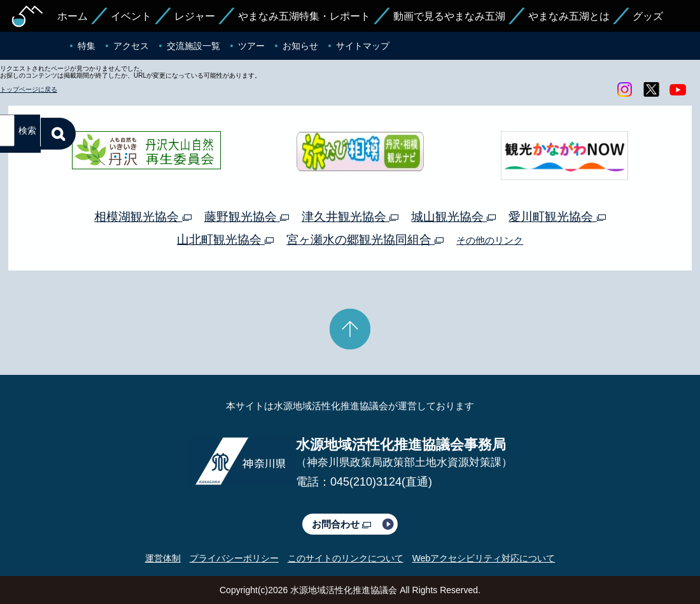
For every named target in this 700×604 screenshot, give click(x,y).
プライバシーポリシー (234, 558)
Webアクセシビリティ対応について (484, 558)
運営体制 (163, 558)
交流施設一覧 (193, 46)
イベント (131, 16)
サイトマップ (363, 46)
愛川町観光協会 (557, 217)
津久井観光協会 (350, 217)
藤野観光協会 (247, 217)
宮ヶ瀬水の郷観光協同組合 (365, 240)
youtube (678, 90)
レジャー (195, 16)
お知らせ (300, 46)
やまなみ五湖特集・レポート (304, 16)
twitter (651, 90)
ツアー (251, 46)
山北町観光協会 (225, 240)
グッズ (648, 16)
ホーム (73, 16)
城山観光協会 (453, 217)
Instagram (624, 90)
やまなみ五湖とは (569, 16)
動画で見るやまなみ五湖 (449, 16)
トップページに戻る (29, 89)
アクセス (131, 46)
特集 (87, 46)
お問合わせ (341, 524)
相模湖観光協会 (143, 217)
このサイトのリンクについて (346, 558)
